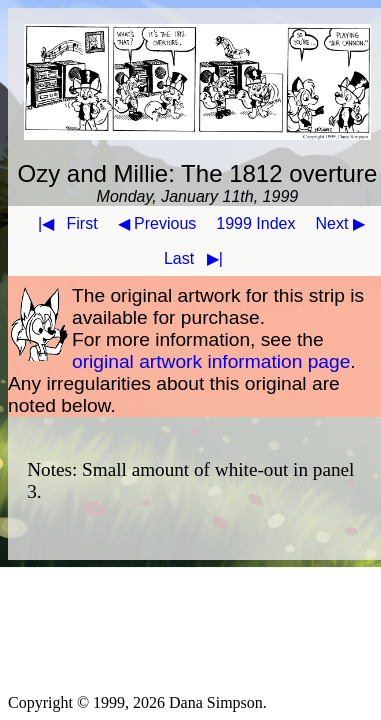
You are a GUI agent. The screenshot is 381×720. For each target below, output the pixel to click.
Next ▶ (340, 223)
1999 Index (255, 223)
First (64, 223)
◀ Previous (157, 223)
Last (197, 258)
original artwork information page (211, 361)
